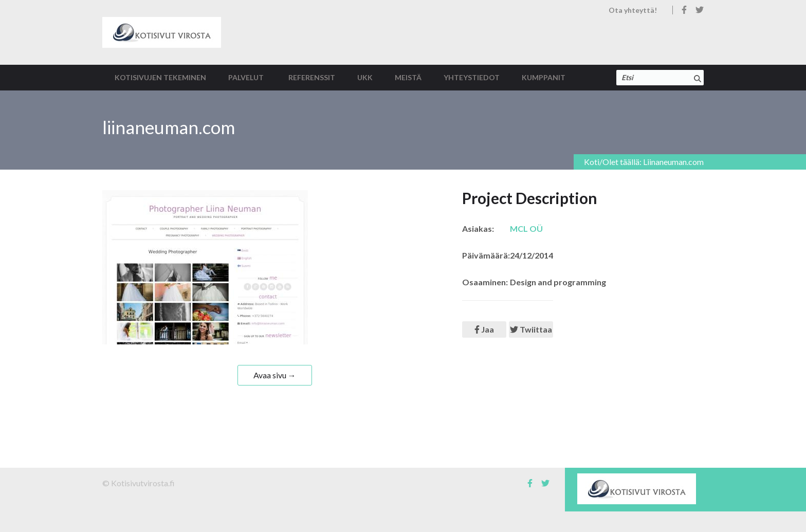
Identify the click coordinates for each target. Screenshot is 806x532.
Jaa (484, 329)
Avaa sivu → (275, 375)
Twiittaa (531, 329)
